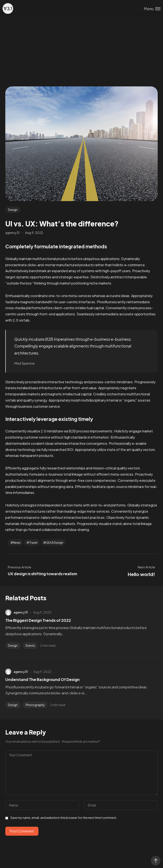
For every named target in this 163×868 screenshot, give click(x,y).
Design (13, 210)
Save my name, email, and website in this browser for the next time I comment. (64, 818)
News (17, 542)
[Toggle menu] (151, 9)
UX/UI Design (55, 542)
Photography (35, 705)
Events (30, 645)
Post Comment (22, 831)
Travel (33, 542)
